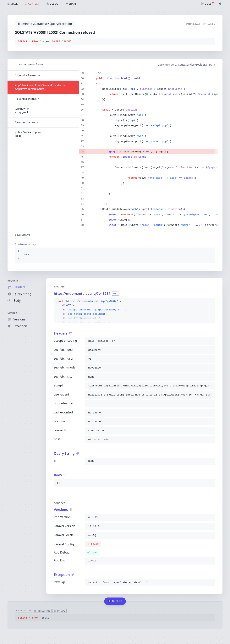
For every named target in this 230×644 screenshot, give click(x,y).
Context (13, 313)
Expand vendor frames (30, 65)
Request (13, 281)
